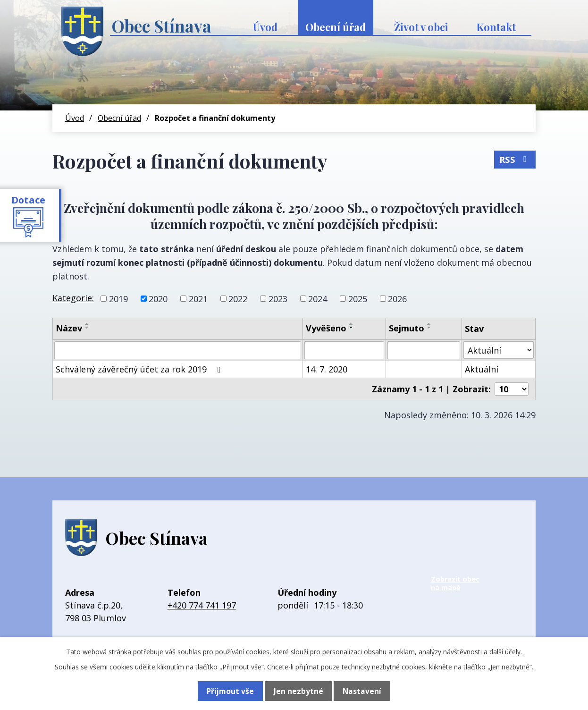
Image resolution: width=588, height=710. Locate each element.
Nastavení (361, 691)
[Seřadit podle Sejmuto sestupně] (429, 328)
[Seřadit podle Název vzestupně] (87, 324)
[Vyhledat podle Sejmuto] (424, 350)
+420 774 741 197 (202, 605)
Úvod (265, 27)
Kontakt (496, 27)
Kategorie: (73, 298)
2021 (198, 298)
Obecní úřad (336, 27)
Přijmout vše (231, 691)
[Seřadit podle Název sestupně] (87, 328)
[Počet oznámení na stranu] (512, 389)
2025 (358, 298)
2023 (278, 298)
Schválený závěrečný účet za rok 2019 (140, 369)
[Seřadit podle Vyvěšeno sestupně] (352, 328)
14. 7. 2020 (327, 369)
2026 (397, 298)
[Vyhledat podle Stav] (499, 350)
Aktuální (482, 369)
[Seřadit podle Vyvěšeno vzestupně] (352, 324)
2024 (318, 298)
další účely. (506, 652)
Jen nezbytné (298, 691)
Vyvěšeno (326, 328)
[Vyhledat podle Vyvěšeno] (344, 350)
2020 (158, 298)
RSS (515, 158)
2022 (238, 298)
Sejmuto (407, 328)
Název (69, 328)
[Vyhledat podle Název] (178, 350)
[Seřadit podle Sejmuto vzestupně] (429, 324)
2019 (118, 298)
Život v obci (421, 27)
